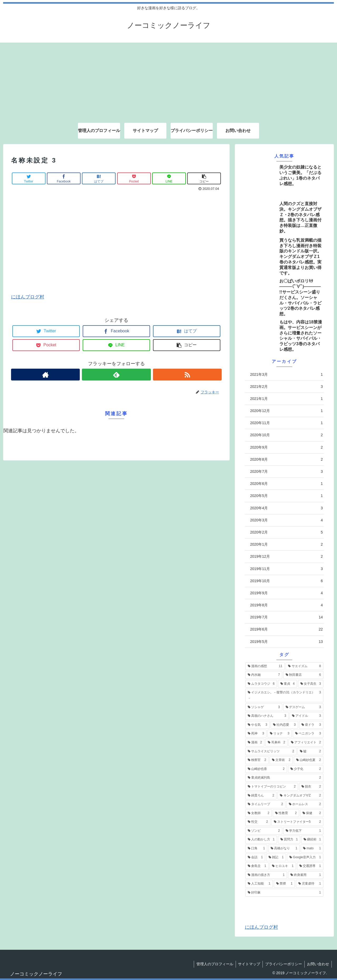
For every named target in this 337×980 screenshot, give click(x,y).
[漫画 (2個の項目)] (255, 743)
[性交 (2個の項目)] (258, 822)
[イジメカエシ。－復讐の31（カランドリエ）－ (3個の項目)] (284, 695)
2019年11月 (286, 569)
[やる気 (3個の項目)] (257, 725)
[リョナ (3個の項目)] (280, 734)
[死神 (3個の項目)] (256, 734)
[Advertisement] (168, 79)
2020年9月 (286, 447)
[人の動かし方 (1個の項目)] (261, 840)
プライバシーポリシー (283, 964)
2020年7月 (286, 472)
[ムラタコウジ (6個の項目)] (261, 684)
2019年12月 (286, 557)
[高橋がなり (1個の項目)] (284, 849)
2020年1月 (286, 544)
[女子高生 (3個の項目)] (311, 684)
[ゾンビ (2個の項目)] (264, 831)
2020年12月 (286, 411)
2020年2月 (286, 532)
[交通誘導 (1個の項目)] (310, 866)
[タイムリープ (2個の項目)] (265, 804)
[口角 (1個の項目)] (256, 849)
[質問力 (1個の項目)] (289, 840)
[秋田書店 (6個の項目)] (303, 675)
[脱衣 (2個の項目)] (311, 787)
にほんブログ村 (28, 297)
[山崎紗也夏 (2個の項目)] (309, 760)
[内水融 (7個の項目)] (264, 675)
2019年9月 (286, 593)
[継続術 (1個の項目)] (312, 840)
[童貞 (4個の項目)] (288, 684)
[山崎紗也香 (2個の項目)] (266, 769)
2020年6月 (286, 484)
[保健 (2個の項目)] (312, 813)
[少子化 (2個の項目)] (306, 769)
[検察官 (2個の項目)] (257, 760)
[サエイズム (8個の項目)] (304, 666)
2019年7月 (286, 617)
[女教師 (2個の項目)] (259, 813)
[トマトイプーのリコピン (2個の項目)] (272, 787)
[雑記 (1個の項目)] (276, 857)
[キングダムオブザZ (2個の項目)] (300, 796)
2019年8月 (286, 605)
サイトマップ (248, 964)
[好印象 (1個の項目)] (284, 893)
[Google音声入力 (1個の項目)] (305, 857)
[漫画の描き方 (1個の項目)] (266, 875)
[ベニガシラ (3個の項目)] (308, 734)
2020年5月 (286, 496)
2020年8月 (286, 459)
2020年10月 (286, 435)
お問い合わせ (318, 964)
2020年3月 (286, 520)
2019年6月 (286, 629)
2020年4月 (286, 508)
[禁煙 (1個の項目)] (284, 884)
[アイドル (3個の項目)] (306, 716)
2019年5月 (286, 642)
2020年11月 (286, 423)
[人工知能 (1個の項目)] (259, 884)
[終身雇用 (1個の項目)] (306, 875)
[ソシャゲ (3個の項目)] (264, 707)
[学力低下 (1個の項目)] (303, 831)
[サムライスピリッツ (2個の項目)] (271, 751)
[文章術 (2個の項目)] (281, 760)
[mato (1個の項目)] (312, 849)
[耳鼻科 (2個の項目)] (276, 743)
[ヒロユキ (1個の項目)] (283, 866)
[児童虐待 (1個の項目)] (310, 884)
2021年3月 (286, 375)
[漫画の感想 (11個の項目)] (265, 666)
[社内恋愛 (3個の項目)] (284, 725)
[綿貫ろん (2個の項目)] (261, 796)
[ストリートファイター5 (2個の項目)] (297, 822)
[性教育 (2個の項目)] (286, 813)
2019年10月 (286, 581)
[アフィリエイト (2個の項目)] (306, 743)
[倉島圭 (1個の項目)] (257, 866)
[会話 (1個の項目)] (255, 857)
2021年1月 (286, 399)
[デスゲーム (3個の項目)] (303, 707)
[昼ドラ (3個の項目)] (311, 725)
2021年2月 (286, 387)
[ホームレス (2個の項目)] (305, 804)
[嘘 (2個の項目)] (310, 751)
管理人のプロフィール (213, 964)
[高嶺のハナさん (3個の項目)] (267, 716)
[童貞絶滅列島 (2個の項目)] (284, 778)
